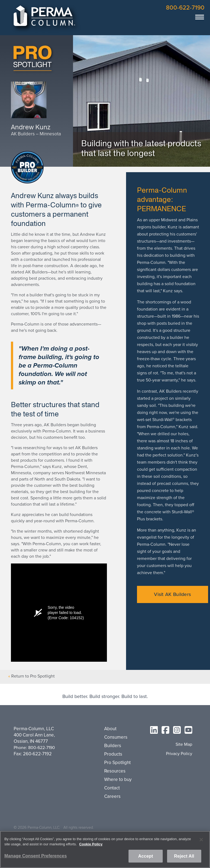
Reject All (184, 856)
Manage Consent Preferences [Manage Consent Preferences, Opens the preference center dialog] (36, 856)
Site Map (184, 745)
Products (113, 754)
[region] (105, 849)
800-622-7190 (185, 8)
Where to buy (118, 780)
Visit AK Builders (172, 594)
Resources (115, 771)
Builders (113, 746)
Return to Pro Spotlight (33, 676)
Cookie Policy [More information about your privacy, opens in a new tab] (91, 844)
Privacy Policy (179, 754)
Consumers (116, 737)
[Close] (201, 840)
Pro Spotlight (117, 763)
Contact (112, 788)
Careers (112, 797)
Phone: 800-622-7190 (34, 748)
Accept (145, 856)
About (110, 729)
